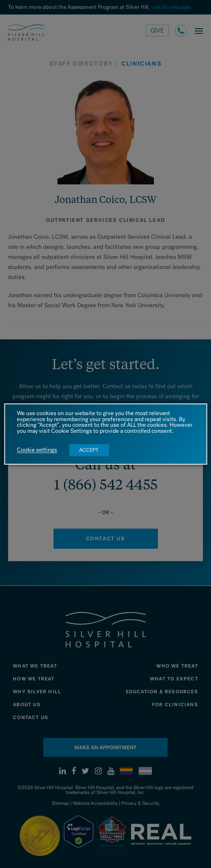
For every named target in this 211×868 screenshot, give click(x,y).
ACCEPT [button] (89, 450)
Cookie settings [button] (37, 450)
